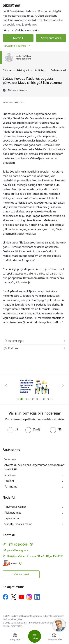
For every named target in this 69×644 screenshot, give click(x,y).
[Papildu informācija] (31, 544)
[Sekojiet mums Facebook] (6, 597)
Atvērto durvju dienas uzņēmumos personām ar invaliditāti (34, 467)
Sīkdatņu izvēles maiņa (18, 524)
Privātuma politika (15, 507)
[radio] (13, 429)
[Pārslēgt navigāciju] (35, 636)
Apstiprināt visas (51, 38)
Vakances (10, 459)
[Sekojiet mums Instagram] (29, 597)
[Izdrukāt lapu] (34, 341)
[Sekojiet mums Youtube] (21, 597)
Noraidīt (18, 38)
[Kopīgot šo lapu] (34, 348)
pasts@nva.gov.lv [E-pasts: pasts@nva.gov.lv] (18, 550)
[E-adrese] (10, 563)
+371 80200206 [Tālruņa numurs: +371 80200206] (17, 545)
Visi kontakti (21, 574)
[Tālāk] (63, 386)
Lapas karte (12, 518)
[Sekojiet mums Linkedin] (37, 597)
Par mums (11, 487)
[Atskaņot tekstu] (17, 90)
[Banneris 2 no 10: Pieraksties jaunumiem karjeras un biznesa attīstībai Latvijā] (35, 386)
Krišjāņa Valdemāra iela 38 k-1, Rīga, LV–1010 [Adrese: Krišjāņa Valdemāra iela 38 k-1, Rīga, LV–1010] (35, 556)
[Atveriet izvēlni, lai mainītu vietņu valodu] (15, 638)
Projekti (9, 481)
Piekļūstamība (13, 513)
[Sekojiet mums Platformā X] (13, 597)
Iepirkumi (10, 475)
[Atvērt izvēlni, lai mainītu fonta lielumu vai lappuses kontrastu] (54, 638)
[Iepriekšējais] (6, 386)
